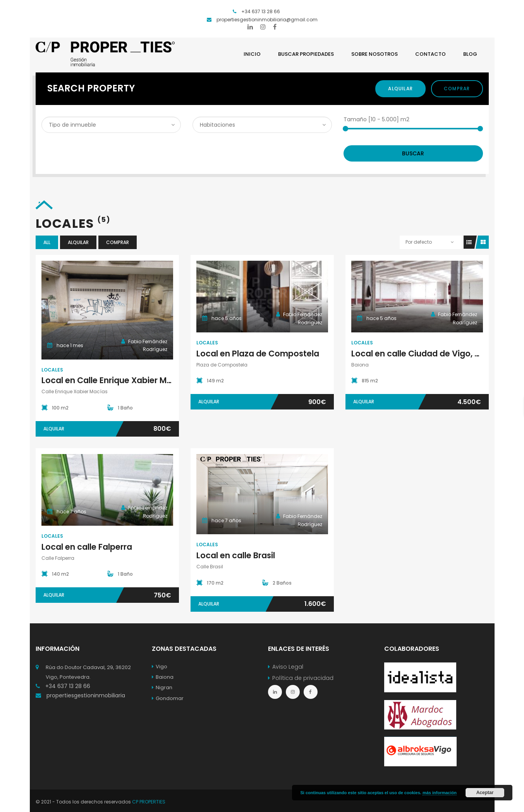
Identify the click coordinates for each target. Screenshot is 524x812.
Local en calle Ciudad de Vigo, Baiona (427, 354)
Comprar (457, 89)
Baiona (163, 677)
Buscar (413, 153)
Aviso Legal (288, 667)
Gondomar (168, 698)
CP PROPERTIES (149, 802)
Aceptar (485, 793)
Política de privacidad (303, 678)
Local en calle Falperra (87, 547)
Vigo (160, 667)
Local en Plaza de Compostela (258, 354)
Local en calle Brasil (236, 555)
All (47, 242)
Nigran (162, 687)
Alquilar (400, 89)
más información (440, 793)
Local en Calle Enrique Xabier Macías (115, 380)
